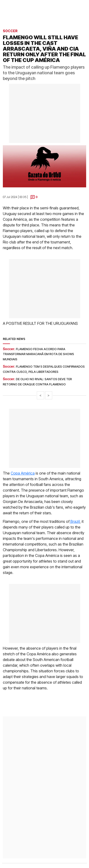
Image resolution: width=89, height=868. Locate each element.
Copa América (23, 473)
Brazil (75, 521)
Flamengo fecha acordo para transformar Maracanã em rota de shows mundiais (38, 354)
